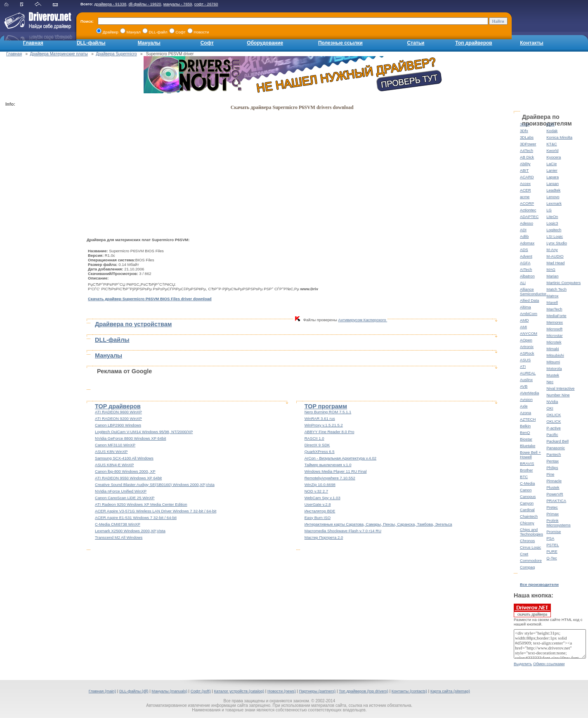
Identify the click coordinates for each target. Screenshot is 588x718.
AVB (524, 386)
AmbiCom (529, 314)
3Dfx (524, 131)
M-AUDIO (555, 256)
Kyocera (554, 157)
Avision (526, 399)
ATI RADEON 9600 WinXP (118, 412)
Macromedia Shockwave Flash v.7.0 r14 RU (343, 531)
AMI (523, 327)
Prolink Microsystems (558, 523)
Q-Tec (552, 558)
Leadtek (553, 190)
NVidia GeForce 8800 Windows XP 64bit (130, 438)
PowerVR (555, 494)
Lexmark (554, 203)
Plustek (553, 487)
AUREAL (528, 373)
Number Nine (558, 395)
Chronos (527, 541)
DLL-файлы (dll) (134, 691)
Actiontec (528, 210)
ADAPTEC (529, 217)
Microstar (554, 335)
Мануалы (149, 43)
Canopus (528, 496)
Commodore (531, 560)
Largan (553, 184)
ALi (523, 283)
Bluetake (528, 446)
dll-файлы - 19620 (145, 4)
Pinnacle (554, 481)
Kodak (552, 131)
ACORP (527, 203)
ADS (524, 250)
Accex (525, 184)
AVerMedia (529, 393)
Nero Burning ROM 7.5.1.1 (328, 412)
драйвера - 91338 (110, 4)
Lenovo (553, 197)
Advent (526, 256)
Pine (550, 474)
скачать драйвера (532, 610)
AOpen (526, 340)
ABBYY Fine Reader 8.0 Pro (329, 432)
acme (525, 197)
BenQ (525, 432)
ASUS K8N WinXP (111, 451)
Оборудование (265, 43)
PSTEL (553, 545)
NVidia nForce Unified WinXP (121, 491)
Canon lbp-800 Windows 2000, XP (125, 471)
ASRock (527, 353)
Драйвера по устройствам (133, 324)
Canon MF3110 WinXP (115, 445)
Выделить (523, 664)
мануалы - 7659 (178, 4)
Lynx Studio (557, 243)
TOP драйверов (118, 406)
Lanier (552, 170)
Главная (33, 43)
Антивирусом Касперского (363, 320)
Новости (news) (282, 691)
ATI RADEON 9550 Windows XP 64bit (128, 478)
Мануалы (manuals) (169, 691)
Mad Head (555, 263)
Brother (526, 470)
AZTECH (528, 419)
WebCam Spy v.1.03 (322, 498)
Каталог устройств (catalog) (239, 691)
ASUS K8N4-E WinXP (114, 465)
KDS (550, 124)
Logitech (554, 230)
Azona (525, 413)
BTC (524, 477)
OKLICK (554, 415)
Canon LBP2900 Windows (118, 425)
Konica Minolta (559, 137)
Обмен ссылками (549, 664)
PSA (550, 538)
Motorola (554, 368)
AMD (524, 320)
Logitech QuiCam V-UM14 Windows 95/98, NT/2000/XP (144, 432)
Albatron (527, 276)
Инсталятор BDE (320, 511)
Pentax (553, 461)
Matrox (552, 296)
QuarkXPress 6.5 (320, 451)
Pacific (552, 435)
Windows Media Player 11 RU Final (336, 471)
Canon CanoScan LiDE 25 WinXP (125, 498)
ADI (523, 230)
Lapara (553, 177)
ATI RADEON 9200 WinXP (118, 418)
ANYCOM (529, 333)
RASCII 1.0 (314, 438)
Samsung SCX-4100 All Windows (124, 458)
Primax (553, 514)
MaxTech (554, 309)
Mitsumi (553, 362)
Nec (550, 382)
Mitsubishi (555, 355)
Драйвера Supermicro (116, 54)
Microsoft (554, 329)
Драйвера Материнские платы (59, 54)
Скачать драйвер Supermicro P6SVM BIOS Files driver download (150, 299)
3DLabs (527, 137)
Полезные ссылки (340, 43)
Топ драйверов (473, 43)
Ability (525, 164)
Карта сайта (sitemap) (450, 691)
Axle (524, 406)
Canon (526, 490)
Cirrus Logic (530, 547)
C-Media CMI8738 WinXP (118, 524)
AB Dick (527, 157)
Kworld (552, 150)
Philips (552, 468)
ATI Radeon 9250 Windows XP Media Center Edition (141, 504)
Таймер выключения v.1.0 (328, 465)
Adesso (527, 223)
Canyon (527, 503)
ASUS (525, 360)
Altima (525, 307)
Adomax (527, 243)
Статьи (416, 43)
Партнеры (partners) (317, 691)
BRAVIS (527, 463)
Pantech (554, 454)
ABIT (524, 170)
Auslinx (526, 380)
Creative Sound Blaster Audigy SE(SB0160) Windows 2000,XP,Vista (155, 485)
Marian (552, 276)
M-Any (552, 250)
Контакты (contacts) (409, 691)
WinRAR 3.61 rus (320, 418)
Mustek (553, 375)
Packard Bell (557, 441)
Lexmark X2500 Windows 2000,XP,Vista (130, 531)
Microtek (554, 342)
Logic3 (552, 223)
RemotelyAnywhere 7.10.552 (330, 478)
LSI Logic (555, 236)
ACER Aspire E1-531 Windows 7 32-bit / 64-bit (136, 518)
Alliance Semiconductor (533, 291)
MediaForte (556, 316)
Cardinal (527, 510)
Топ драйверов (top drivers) (364, 691)
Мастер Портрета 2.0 (324, 537)
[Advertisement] (38, 234)
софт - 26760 (206, 4)
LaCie (551, 164)
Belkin (525, 426)
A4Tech (527, 150)
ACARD (527, 177)
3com (525, 124)
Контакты (532, 43)
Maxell (552, 302)
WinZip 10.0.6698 (320, 485)
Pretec (552, 507)
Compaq (527, 567)
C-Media (527, 483)
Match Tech (556, 289)
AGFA (525, 263)
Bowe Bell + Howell (530, 455)
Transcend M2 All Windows (119, 537)
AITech (526, 269)
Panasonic (556, 448)
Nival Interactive (560, 388)
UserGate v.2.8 (318, 504)
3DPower (528, 144)
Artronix (527, 347)
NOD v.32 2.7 (316, 491)
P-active (554, 428)
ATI (523, 366)
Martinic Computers (563, 283)
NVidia (552, 402)
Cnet (524, 554)
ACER (525, 190)
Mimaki (553, 349)
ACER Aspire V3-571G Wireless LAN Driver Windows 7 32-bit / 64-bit (156, 511)
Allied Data (529, 300)
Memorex (555, 322)
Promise (554, 532)
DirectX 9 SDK (317, 445)
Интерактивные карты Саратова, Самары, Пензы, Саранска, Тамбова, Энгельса (378, 524)
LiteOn (552, 217)
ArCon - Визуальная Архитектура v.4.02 (341, 458)
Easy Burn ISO (318, 518)
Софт (207, 43)
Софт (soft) (201, 691)
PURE (552, 551)
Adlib (524, 236)
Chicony (527, 523)
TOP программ (326, 406)
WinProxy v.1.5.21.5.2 (324, 425)
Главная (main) (102, 691)
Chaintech (529, 516)
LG (549, 210)
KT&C (552, 144)
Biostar (526, 439)
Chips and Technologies (531, 532)
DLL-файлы (91, 43)
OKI (550, 408)
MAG (551, 269)
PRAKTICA (556, 501)
